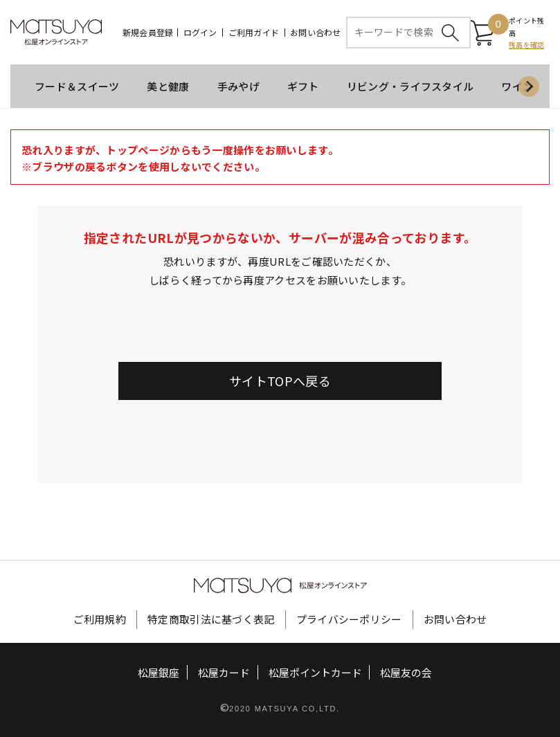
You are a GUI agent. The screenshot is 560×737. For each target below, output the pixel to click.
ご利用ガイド (254, 33)
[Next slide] (529, 87)
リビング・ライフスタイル (410, 87)
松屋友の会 (406, 673)
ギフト (303, 87)
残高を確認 (526, 45)
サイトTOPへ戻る (280, 381)
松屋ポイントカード (315, 673)
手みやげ (238, 87)
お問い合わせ (315, 33)
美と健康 (168, 87)
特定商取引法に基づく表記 (211, 620)
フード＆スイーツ (77, 87)
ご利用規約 (100, 620)
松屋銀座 (159, 673)
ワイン (517, 87)
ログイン (200, 33)
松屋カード (224, 673)
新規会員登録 (148, 33)
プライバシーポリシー (349, 620)
